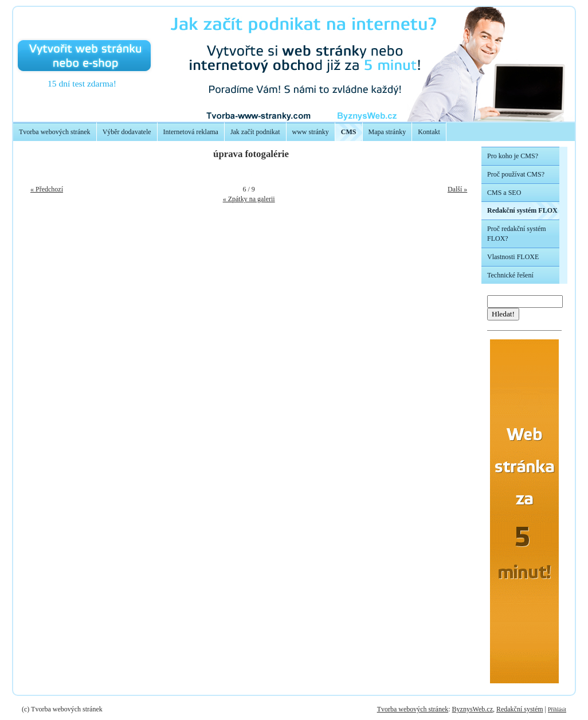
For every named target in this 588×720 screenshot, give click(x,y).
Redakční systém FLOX (522, 210)
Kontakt (429, 132)
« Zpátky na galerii (249, 199)
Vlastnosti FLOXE (513, 257)
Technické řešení (510, 275)
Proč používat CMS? (516, 174)
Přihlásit (557, 709)
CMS (349, 132)
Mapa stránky (387, 132)
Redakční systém (520, 709)
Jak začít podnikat (255, 132)
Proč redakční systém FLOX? (517, 234)
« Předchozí (47, 189)
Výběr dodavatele (127, 132)
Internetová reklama (191, 132)
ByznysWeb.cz (473, 709)
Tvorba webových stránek (55, 132)
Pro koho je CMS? (513, 156)
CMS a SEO (504, 193)
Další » (457, 189)
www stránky (311, 132)
